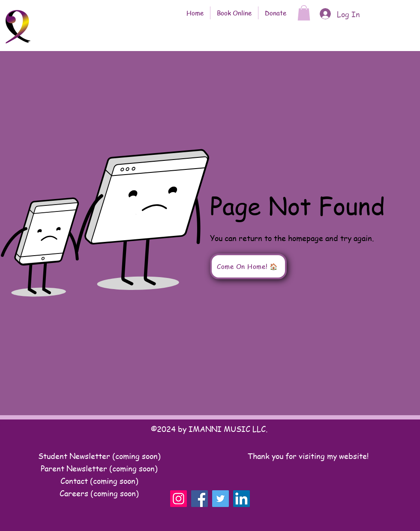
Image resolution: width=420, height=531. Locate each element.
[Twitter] (220, 499)
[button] (304, 13)
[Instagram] (178, 499)
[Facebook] (199, 499)
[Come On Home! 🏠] (248, 266)
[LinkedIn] (241, 499)
